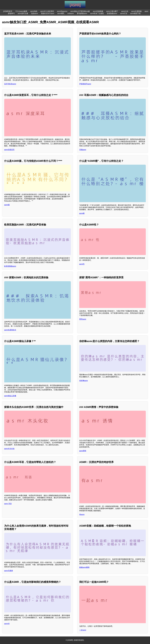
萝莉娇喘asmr (82, 13)
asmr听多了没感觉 (97, 13)
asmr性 (82, 264)
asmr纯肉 (34, 11)
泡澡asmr (35, 13)
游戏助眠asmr (112, 13)
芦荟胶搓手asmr (85, 84)
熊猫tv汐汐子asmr (48, 13)
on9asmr (71, 13)
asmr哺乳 (61, 13)
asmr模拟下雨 (135, 13)
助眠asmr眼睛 (84, 567)
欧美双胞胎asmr (10, 266)
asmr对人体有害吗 (47, 11)
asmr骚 (7, 205)
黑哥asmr (83, 319)
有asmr (82, 514)
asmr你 (7, 624)
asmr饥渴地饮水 (10, 330)
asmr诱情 (83, 451)
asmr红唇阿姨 (136, 11)
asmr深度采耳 (9, 150)
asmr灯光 (124, 13)
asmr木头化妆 (9, 449)
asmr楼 (82, 213)
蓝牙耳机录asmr (10, 84)
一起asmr (83, 630)
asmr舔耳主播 (23, 13)
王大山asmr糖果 (21, 11)
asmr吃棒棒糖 (98, 11)
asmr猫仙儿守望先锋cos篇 (80, 11)
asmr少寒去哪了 (112, 11)
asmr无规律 (9, 571)
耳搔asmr (83, 150)
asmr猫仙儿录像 (10, 396)
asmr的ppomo (62, 11)
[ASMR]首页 (8, 11)
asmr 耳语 (8, 504)
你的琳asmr (84, 381)
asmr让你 (125, 11)
